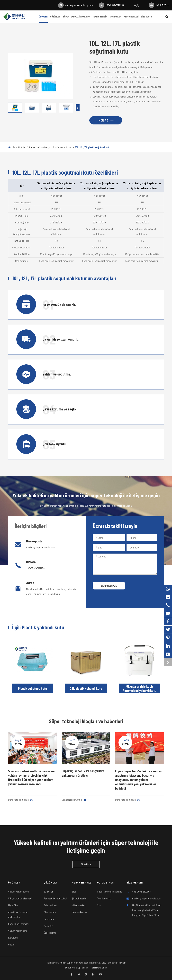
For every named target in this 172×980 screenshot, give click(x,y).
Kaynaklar (115, 19)
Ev (14, 147)
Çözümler (55, 19)
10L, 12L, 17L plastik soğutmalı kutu (93, 147)
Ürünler (43, 19)
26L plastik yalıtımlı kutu (86, 688)
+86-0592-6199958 (115, 5)
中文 (136, 5)
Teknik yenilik (100, 19)
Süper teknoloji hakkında (77, 19)
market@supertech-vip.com (79, 5)
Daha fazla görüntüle (20, 800)
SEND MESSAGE (109, 586)
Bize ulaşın (147, 19)
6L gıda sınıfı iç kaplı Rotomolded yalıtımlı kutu (139, 688)
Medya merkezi (131, 19)
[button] (78, 108)
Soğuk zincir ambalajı (39, 147)
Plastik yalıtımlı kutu (62, 147)
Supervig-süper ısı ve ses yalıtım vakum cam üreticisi (83, 773)
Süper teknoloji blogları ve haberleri (86, 721)
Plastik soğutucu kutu (32, 688)
